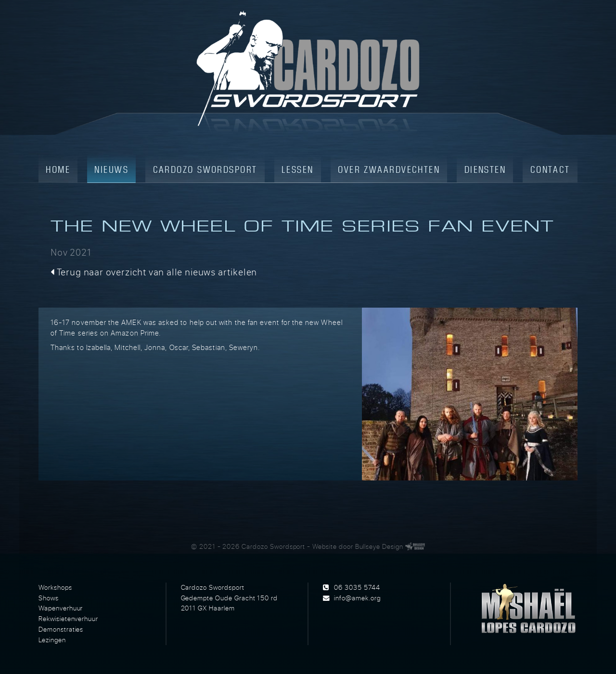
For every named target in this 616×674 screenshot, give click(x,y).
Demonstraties (61, 629)
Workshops (55, 587)
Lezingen (52, 640)
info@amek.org (357, 598)
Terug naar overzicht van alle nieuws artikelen (154, 272)
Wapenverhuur (61, 608)
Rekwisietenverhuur (68, 619)
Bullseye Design (379, 546)
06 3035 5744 (357, 587)
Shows (49, 598)
